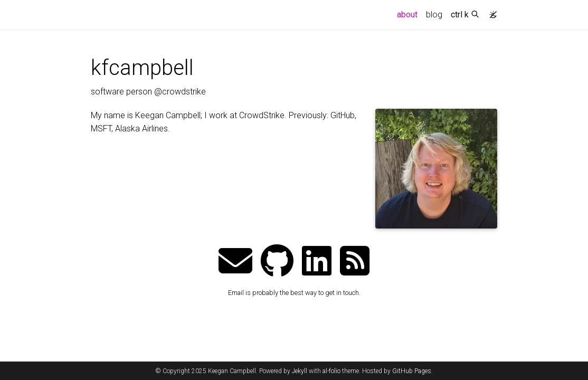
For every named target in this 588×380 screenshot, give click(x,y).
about (409, 14)
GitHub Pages (412, 371)
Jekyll (300, 371)
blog (434, 15)
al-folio (331, 371)
